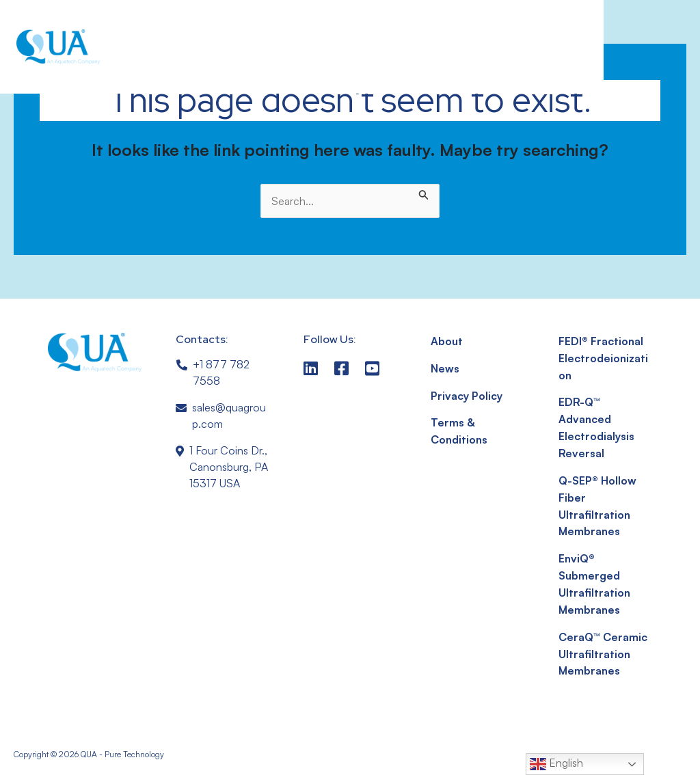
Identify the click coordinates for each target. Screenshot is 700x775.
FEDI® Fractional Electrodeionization (604, 357)
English (556, 764)
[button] (557, 47)
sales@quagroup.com (229, 416)
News (445, 368)
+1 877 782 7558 (221, 372)
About (447, 341)
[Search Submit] (424, 192)
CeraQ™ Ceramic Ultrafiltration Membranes (603, 644)
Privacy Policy (466, 394)
